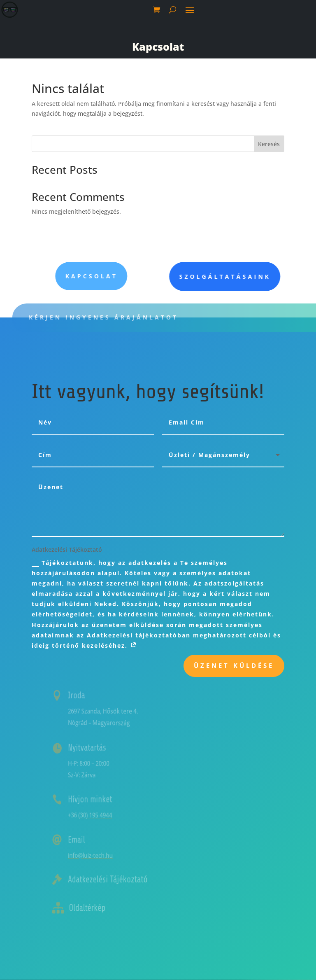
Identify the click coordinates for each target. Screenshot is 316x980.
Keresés (269, 144)
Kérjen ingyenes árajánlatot (119, 317)
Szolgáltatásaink (252, 276)
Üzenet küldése (234, 665)
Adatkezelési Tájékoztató (118, 879)
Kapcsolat (158, 47)
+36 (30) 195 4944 (104, 815)
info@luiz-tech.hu (104, 855)
